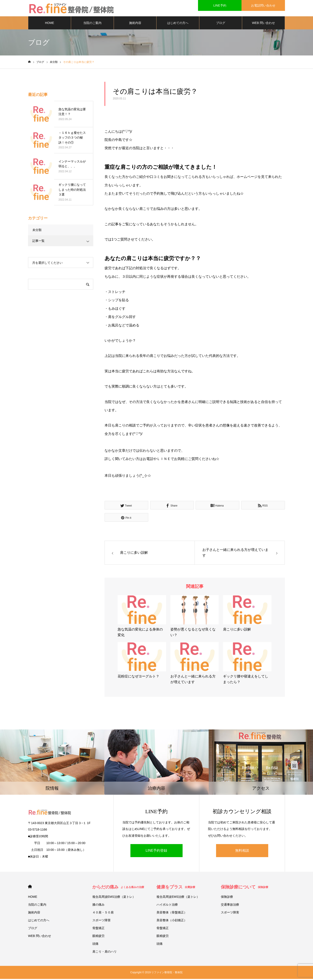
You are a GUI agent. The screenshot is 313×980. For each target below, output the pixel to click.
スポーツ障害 (102, 921)
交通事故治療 (230, 906)
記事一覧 (38, 242)
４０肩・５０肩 (103, 913)
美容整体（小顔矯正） (172, 921)
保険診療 (227, 898)
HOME (50, 24)
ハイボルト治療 (167, 906)
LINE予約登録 (156, 852)
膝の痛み (98, 906)
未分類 (37, 231)
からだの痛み (118, 888)
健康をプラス (176, 888)
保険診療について (245, 888)
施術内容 (135, 24)
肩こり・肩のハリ (105, 953)
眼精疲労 (98, 937)
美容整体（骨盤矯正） (172, 913)
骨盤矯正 (98, 929)
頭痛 (95, 945)
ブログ (221, 24)
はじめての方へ (178, 24)
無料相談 (242, 852)
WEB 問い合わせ (263, 24)
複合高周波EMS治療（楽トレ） (114, 898)
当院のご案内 (92, 24)
